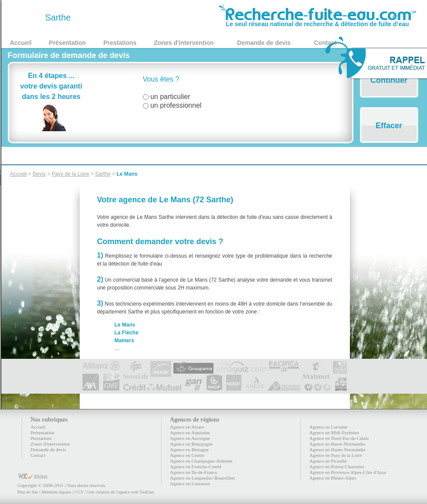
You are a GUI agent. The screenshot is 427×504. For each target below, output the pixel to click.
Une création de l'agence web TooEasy (121, 492)
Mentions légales (56, 492)
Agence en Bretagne (189, 450)
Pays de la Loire (71, 174)
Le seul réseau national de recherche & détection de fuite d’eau (318, 21)
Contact (38, 455)
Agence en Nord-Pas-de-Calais (339, 438)
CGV (79, 492)
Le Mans (127, 174)
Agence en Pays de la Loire (336, 455)
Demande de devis (264, 43)
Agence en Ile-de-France (194, 472)
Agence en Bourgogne (191, 444)
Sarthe (103, 174)
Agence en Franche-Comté (196, 467)
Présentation (67, 43)
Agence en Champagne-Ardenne (201, 461)
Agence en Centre (187, 455)
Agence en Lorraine (328, 427)
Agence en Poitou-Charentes (337, 467)
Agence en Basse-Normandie (337, 444)
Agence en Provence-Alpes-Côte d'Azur (348, 472)
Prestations (120, 43)
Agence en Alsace (187, 427)
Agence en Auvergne (190, 438)
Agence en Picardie (328, 461)
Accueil (21, 43)
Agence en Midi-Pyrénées (334, 432)
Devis (39, 174)
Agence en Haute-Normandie (337, 450)
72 (26, 17)
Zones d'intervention (184, 43)
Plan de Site (28, 492)
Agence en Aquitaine (190, 432)
